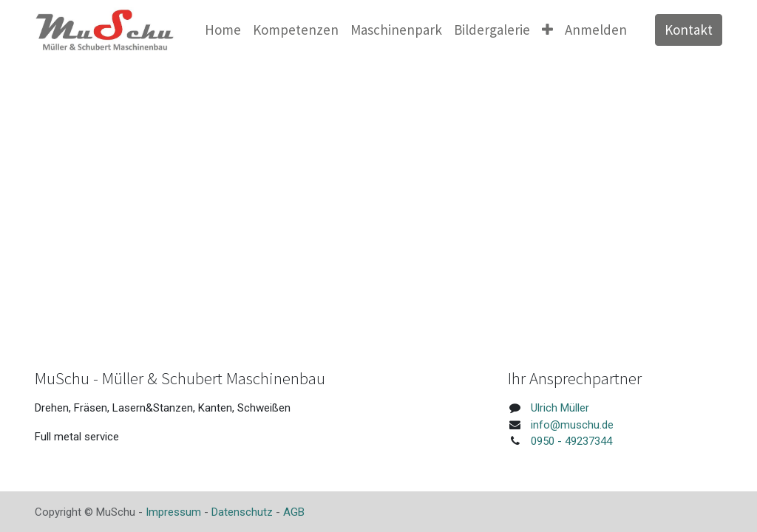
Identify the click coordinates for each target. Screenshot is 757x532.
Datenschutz (242, 512)
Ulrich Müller (560, 408)
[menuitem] (223, 30)
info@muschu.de (572, 425)
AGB (294, 512)
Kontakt (689, 30)
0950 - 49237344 (571, 441)
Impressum (173, 512)
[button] (547, 30)
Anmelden (596, 30)
